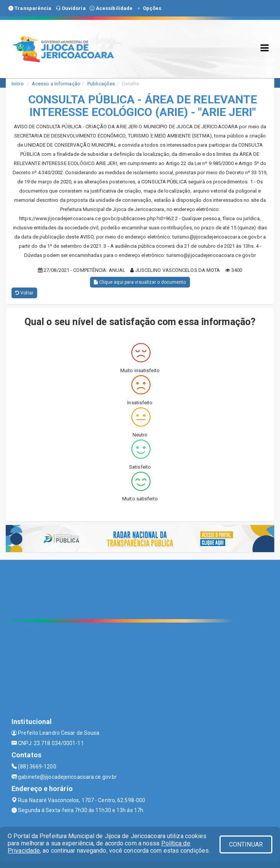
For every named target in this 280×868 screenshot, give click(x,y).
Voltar (24, 293)
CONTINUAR (246, 844)
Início (18, 84)
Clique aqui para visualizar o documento (140, 282)
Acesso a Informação (56, 84)
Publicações (101, 84)
